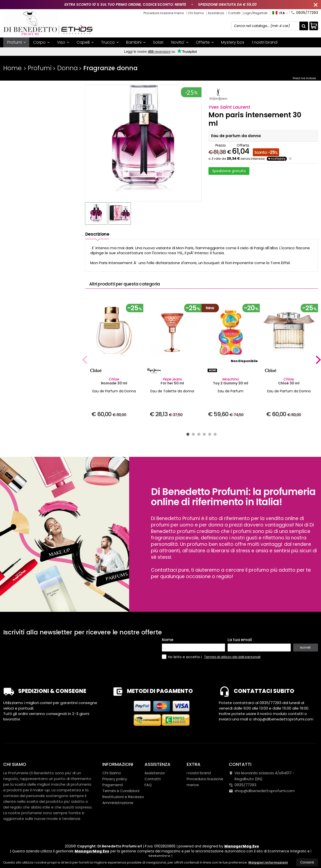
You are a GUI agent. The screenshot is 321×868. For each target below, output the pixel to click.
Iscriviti (305, 647)
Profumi (16, 42)
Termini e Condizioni (121, 791)
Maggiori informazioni (268, 862)
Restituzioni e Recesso (123, 797)
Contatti (234, 13)
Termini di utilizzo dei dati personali (232, 657)
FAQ (148, 785)
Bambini (136, 42)
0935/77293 (304, 12)
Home (12, 68)
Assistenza (216, 13)
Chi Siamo (196, 13)
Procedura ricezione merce (164, 13)
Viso (63, 42)
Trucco (110, 42)
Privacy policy (115, 779)
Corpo (41, 42)
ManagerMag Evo (242, 846)
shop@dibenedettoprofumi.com (262, 791)
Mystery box (233, 42)
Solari (158, 42)
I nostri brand (265, 42)
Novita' (180, 42)
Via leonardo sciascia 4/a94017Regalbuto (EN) (262, 776)
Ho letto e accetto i (182, 657)
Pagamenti (113, 785)
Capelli (85, 42)
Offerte (205, 42)
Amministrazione (118, 803)
